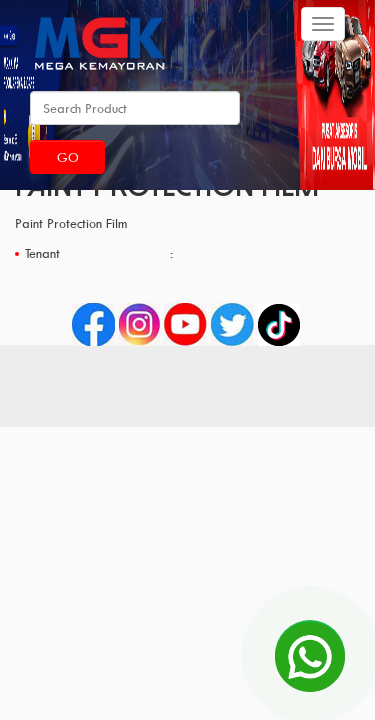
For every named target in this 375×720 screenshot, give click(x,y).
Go (68, 157)
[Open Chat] (310, 655)
